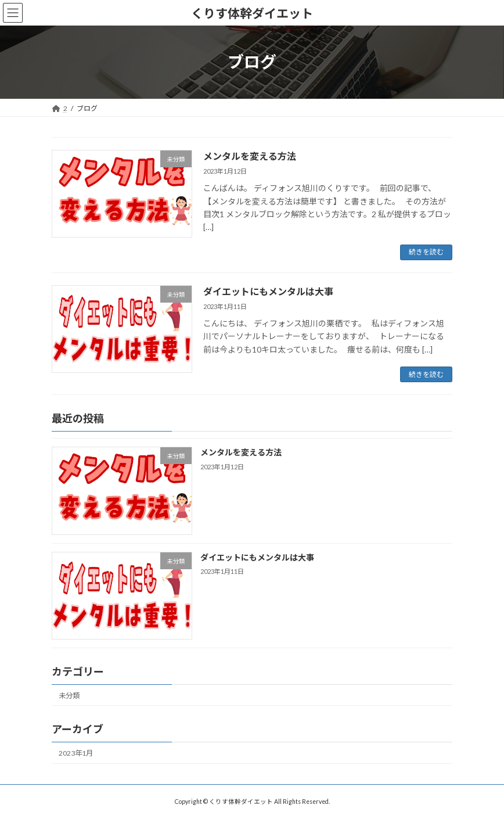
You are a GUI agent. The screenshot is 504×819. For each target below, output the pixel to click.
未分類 (69, 696)
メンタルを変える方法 (250, 156)
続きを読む (426, 252)
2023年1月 (76, 753)
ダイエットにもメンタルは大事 (268, 291)
